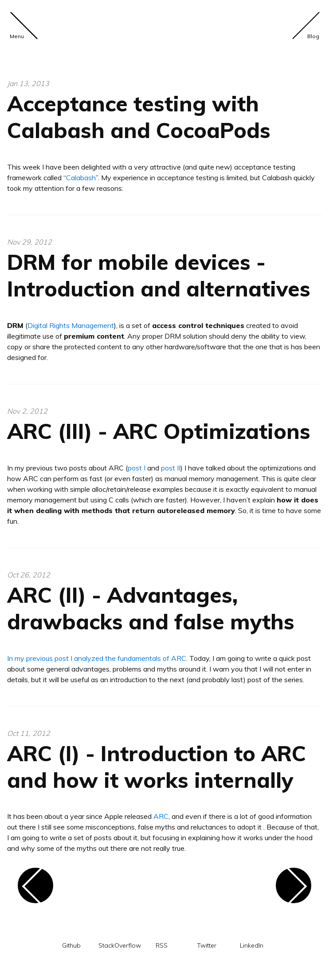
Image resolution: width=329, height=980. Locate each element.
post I (137, 468)
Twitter (207, 946)
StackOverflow (120, 946)
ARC (161, 816)
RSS (162, 946)
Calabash (81, 178)
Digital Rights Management (71, 325)
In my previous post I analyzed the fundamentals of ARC (97, 658)
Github (71, 946)
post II (171, 468)
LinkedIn (252, 946)
